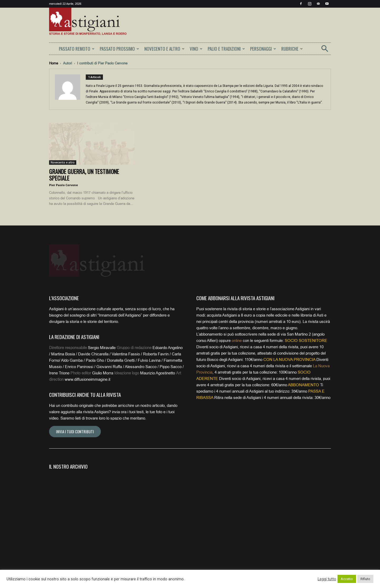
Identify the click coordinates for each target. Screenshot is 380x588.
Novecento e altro (63, 162)
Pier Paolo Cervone (63, 185)
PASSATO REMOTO (77, 49)
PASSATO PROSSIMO (119, 49)
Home (54, 63)
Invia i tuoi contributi (75, 431)
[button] (325, 50)
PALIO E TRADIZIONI (226, 49)
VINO (196, 49)
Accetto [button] (347, 579)
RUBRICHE (292, 49)
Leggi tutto (327, 579)
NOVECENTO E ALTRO (164, 49)
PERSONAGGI (263, 49)
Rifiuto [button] (365, 579)
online (237, 341)
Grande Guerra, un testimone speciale (84, 175)
